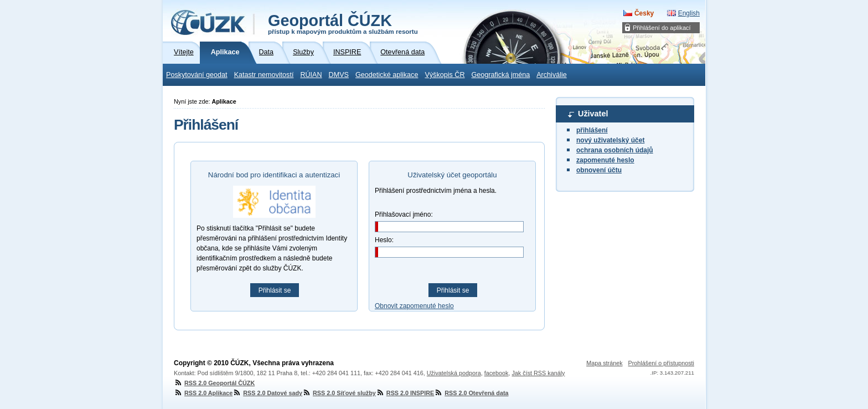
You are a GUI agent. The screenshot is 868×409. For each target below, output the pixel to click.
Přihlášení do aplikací (662, 28)
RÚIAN (311, 75)
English (689, 13)
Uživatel (593, 114)
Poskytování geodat (197, 75)
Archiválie (552, 75)
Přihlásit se (275, 290)
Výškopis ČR (445, 75)
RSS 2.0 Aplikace (203, 393)
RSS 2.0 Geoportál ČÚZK (214, 383)
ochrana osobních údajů (615, 150)
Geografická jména (501, 75)
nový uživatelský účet (610, 140)
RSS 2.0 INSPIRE (405, 393)
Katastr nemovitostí (264, 75)
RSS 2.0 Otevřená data (471, 393)
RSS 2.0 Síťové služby (339, 393)
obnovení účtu (599, 170)
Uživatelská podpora (454, 373)
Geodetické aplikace (387, 75)
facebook (497, 373)
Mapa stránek (604, 363)
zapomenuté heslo (605, 160)
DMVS (339, 75)
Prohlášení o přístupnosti (661, 363)
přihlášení (592, 130)
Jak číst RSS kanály (538, 373)
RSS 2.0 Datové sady (267, 393)
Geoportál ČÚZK (343, 23)
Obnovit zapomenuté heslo (414, 306)
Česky (644, 13)
